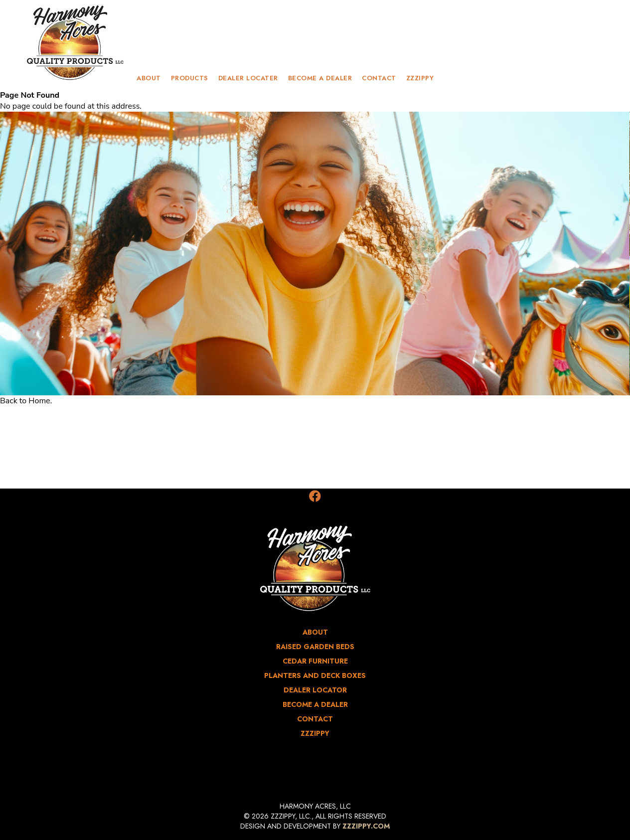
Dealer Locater (248, 78)
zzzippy (420, 78)
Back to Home (25, 401)
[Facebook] (315, 497)
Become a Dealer (320, 78)
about (149, 78)
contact (379, 78)
